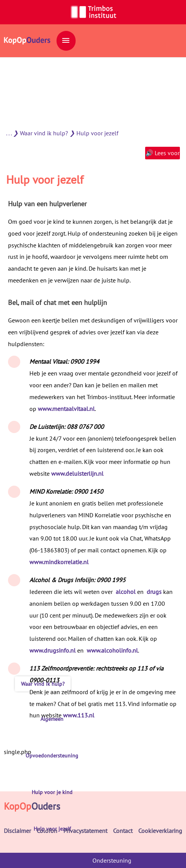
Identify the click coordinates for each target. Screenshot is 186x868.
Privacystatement (85, 831)
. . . (9, 133)
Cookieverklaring (160, 831)
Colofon (47, 831)
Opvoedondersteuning (52, 756)
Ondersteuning (112, 860)
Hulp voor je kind (52, 792)
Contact (123, 831)
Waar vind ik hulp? (44, 133)
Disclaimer (17, 831)
